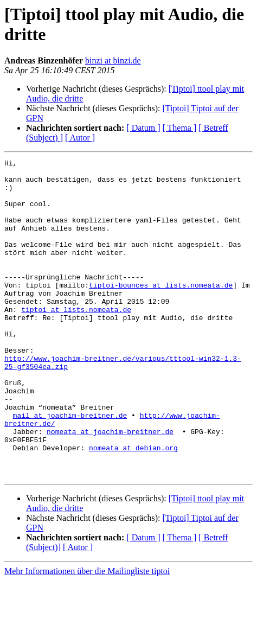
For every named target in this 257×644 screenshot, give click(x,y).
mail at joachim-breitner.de (70, 467)
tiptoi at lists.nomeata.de (76, 340)
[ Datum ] (143, 128)
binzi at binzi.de (113, 60)
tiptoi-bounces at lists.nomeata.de (161, 311)
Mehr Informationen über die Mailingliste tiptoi (87, 635)
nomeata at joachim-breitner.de (110, 487)
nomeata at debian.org (133, 506)
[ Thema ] (180, 128)
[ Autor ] (80, 138)
